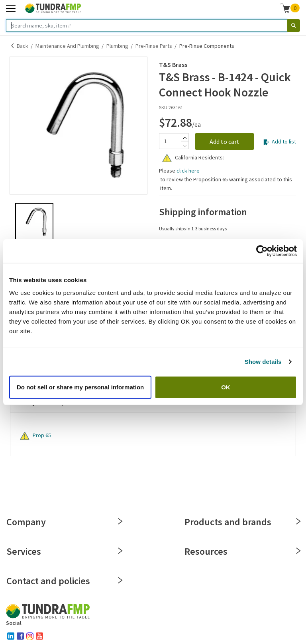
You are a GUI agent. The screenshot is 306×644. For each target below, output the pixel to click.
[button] (290, 8)
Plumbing (117, 46)
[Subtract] (185, 146)
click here (188, 171)
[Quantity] (170, 141)
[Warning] (167, 158)
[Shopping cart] (285, 8)
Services (64, 551)
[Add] (185, 138)
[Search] (294, 26)
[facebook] (20, 636)
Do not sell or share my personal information (80, 387)
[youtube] (39, 636)
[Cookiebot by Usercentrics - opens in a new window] (262, 251)
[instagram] (30, 636)
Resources (242, 551)
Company (64, 522)
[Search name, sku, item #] (147, 26)
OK (226, 387)
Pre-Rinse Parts (154, 46)
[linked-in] (11, 636)
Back (23, 46)
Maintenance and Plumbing (67, 46)
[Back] (13, 46)
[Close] (120, 521)
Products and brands (242, 522)
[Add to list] (266, 142)
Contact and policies (64, 581)
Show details (263, 362)
